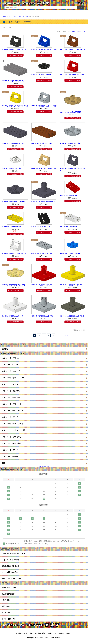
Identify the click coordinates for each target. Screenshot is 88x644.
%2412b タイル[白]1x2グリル (69, 227)
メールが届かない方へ (10, 573)
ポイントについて (8, 622)
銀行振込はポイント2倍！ (11, 567)
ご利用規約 (6, 602)
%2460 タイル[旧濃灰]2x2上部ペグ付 (72, 316)
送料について (52, 637)
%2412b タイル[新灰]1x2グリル (41, 253)
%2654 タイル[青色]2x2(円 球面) (70, 253)
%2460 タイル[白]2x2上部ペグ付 (13, 316)
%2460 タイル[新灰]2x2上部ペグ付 (42, 316)
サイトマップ (6, 615)
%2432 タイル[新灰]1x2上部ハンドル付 (44, 106)
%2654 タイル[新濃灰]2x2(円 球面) (13, 202)
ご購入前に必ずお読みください (13, 554)
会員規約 (61, 637)
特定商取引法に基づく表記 (24, 637)
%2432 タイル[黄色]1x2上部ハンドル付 (15, 106)
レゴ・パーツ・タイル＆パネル (19, 17)
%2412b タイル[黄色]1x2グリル (13, 227)
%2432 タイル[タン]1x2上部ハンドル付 (44, 168)
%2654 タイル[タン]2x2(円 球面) (70, 112)
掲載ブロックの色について (11, 580)
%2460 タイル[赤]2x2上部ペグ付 (42, 285)
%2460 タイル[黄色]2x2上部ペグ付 (71, 285)
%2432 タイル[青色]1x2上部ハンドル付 (44, 50)
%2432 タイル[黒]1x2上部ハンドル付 (14, 50)
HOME (5, 17)
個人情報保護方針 (8, 596)
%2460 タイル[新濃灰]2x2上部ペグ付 (43, 202)
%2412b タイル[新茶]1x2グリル (41, 143)
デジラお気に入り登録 (15, 55)
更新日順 (83, 32)
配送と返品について (9, 589)
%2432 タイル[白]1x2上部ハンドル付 (14, 253)
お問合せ (69, 637)
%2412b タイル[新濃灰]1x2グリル (13, 143)
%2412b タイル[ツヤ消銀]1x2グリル (14, 81)
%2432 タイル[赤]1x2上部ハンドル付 (72, 75)
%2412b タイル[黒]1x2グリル (41, 227)
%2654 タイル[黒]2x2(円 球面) (41, 75)
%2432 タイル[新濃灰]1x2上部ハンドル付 (72, 169)
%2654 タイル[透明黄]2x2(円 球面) (13, 285)
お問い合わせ (6, 609)
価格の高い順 (75, 32)
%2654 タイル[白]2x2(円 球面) (12, 168)
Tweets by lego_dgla (44, 466)
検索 (80, 7)
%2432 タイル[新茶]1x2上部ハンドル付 (72, 50)
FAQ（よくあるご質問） (11, 560)
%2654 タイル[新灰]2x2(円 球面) (70, 143)
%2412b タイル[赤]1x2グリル (69, 195)
